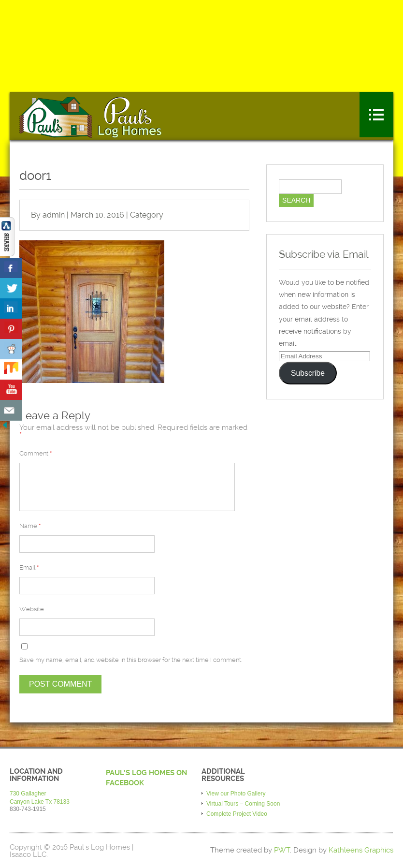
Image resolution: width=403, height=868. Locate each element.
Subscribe (308, 373)
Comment (36, 453)
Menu (376, 115)
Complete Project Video (237, 814)
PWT (282, 850)
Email (29, 567)
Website (32, 609)
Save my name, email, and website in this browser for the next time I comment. (131, 660)
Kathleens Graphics (361, 850)
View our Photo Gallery (236, 794)
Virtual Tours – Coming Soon (243, 804)
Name (30, 526)
